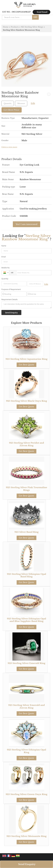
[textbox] (21, 103)
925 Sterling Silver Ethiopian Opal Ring (26, 751)
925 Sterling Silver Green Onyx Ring (26, 794)
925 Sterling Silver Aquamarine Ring (26, 359)
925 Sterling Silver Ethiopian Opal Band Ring (26, 575)
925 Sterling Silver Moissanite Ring (26, 836)
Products (15, 27)
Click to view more (9, 147)
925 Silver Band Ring (26, 532)
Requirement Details (9, 300)
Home (6, 27)
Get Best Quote (26, 365)
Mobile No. (6, 268)
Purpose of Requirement (11, 289)
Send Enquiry (27, 864)
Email (4, 257)
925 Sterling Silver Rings (32, 27)
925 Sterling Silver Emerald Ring (27, 663)
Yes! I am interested (26, 224)
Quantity (5, 279)
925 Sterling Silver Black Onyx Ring (27, 401)
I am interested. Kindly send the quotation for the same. (26, 305)
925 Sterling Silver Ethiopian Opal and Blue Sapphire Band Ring (26, 620)
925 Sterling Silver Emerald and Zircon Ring (27, 706)
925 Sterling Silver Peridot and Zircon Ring (26, 444)
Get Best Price (12, 110)
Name (4, 246)
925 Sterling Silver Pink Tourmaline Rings (26, 489)
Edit (33, 103)
